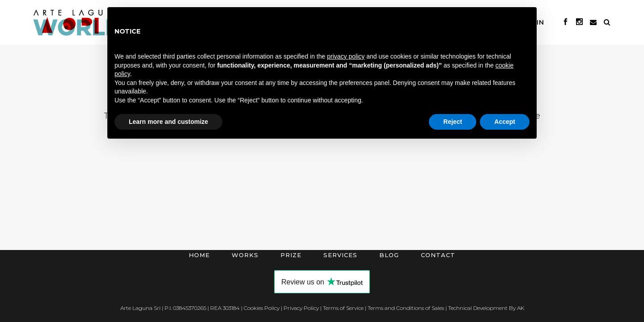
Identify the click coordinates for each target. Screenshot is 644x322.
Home (199, 255)
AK (521, 308)
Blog (389, 255)
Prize (291, 255)
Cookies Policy (262, 308)
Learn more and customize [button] (168, 122)
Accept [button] (505, 122)
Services (340, 255)
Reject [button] (453, 122)
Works (245, 255)
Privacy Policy (301, 308)
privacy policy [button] (346, 56)
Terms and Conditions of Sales (406, 308)
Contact (438, 255)
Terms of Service (343, 308)
